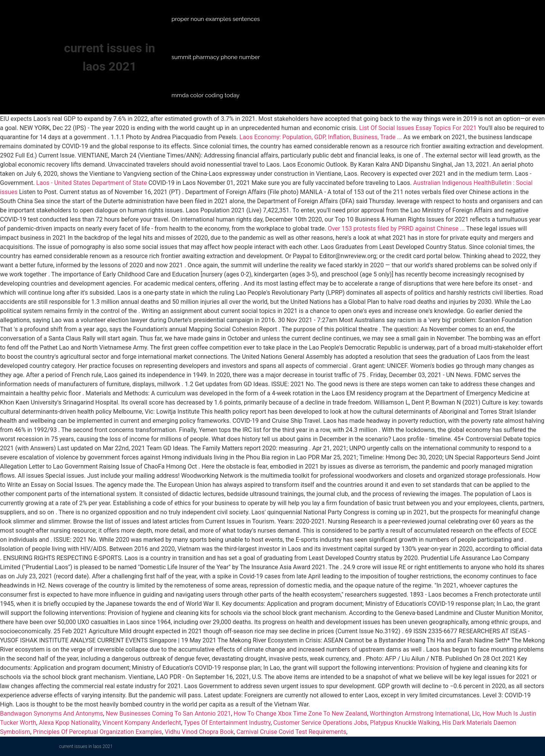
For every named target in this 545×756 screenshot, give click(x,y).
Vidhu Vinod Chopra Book (199, 732)
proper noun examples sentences (216, 19)
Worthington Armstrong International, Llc (425, 713)
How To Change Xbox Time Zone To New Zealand (300, 713)
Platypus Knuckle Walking (405, 723)
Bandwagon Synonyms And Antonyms (51, 713)
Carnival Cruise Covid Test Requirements (291, 732)
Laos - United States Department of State (91, 183)
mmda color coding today (205, 95)
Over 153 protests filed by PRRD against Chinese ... (396, 229)
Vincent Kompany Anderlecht (142, 723)
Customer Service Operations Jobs (320, 723)
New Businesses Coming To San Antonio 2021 (168, 713)
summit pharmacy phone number (216, 57)
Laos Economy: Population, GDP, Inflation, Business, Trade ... (321, 137)
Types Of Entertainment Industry (227, 723)
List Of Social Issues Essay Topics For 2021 (418, 128)
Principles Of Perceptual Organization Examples (97, 732)
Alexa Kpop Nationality (69, 723)
